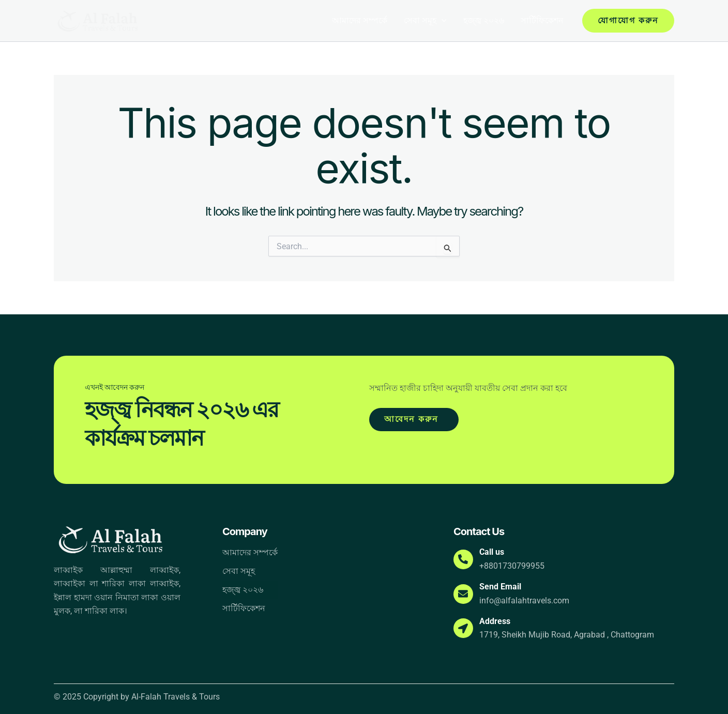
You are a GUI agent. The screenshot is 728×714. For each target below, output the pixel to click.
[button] (442, 21)
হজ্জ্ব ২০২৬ (484, 20)
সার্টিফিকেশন (542, 20)
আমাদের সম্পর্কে (360, 20)
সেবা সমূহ (425, 21)
